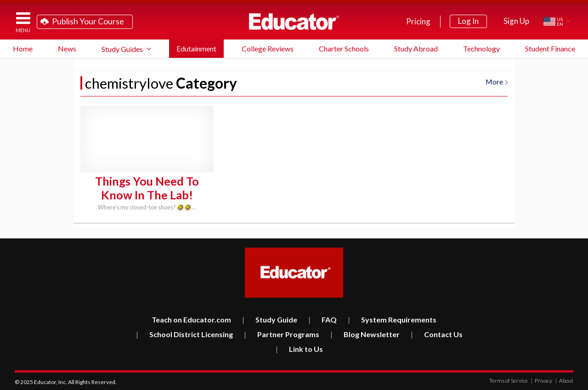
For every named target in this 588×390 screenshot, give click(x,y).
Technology (481, 48)
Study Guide (270, 319)
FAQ (322, 319)
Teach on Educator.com (191, 319)
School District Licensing (184, 333)
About (564, 380)
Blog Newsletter (365, 333)
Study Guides (122, 49)
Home (23, 48)
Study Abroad (416, 48)
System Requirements (392, 319)
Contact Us (437, 333)
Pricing (418, 21)
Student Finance (550, 48)
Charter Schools (344, 48)
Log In (468, 21)
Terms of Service (509, 380)
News (67, 48)
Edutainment (196, 48)
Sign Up (516, 21)
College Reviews (268, 48)
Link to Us (299, 348)
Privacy (542, 380)
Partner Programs (282, 333)
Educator (294, 22)
